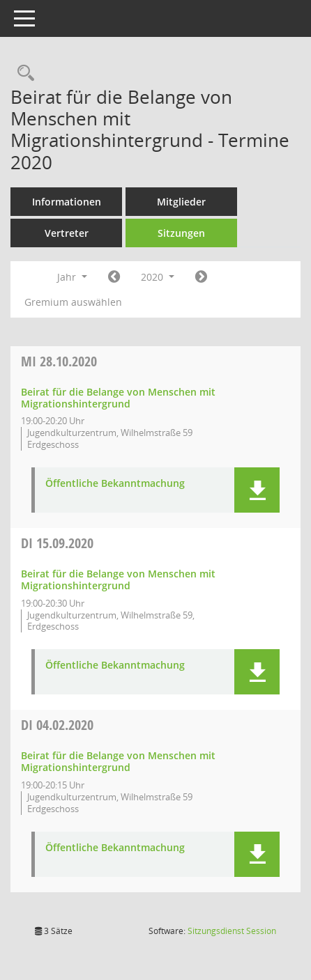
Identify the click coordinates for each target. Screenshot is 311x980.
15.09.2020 (57, 543)
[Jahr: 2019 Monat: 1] (114, 277)
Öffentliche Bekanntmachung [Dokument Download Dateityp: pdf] (115, 484)
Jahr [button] (72, 277)
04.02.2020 (57, 725)
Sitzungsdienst (232, 931)
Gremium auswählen (73, 302)
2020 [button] (158, 277)
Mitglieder (181, 202)
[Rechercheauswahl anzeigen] (22, 73)
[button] (257, 490)
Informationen (67, 202)
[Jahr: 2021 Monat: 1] (201, 277)
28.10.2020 (59, 361)
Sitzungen (181, 233)
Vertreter (67, 233)
